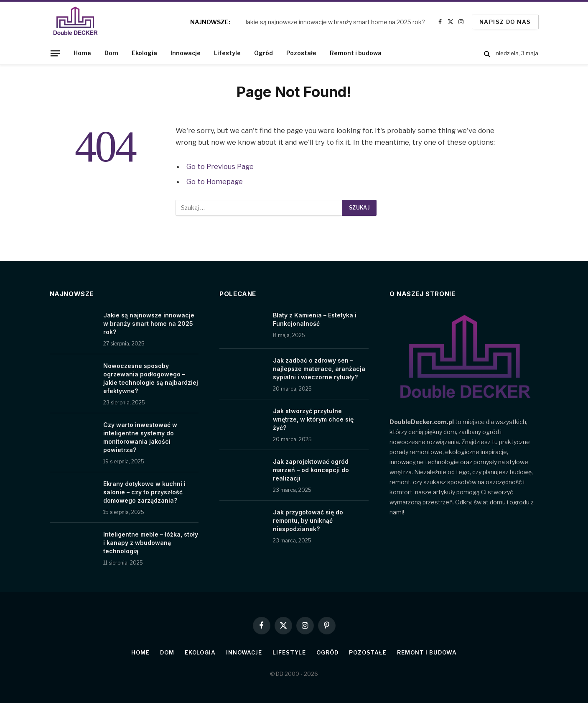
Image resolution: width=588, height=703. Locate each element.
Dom (111, 53)
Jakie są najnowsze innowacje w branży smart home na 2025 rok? (335, 22)
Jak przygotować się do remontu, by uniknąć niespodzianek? (308, 520)
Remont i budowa (356, 53)
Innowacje (186, 53)
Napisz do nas (505, 22)
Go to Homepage (215, 182)
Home (82, 53)
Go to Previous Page (220, 166)
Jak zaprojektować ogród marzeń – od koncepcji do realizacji (311, 470)
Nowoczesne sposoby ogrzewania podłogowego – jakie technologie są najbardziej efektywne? (151, 378)
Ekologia (144, 53)
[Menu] (55, 53)
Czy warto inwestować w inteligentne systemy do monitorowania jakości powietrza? (140, 437)
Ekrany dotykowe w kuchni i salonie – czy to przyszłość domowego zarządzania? (144, 492)
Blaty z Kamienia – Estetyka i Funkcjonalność (315, 319)
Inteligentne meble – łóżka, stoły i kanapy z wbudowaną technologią (151, 543)
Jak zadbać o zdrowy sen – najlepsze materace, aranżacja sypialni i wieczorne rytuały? (319, 369)
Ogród (263, 53)
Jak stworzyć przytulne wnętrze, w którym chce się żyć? (313, 419)
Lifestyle (227, 53)
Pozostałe (301, 53)
